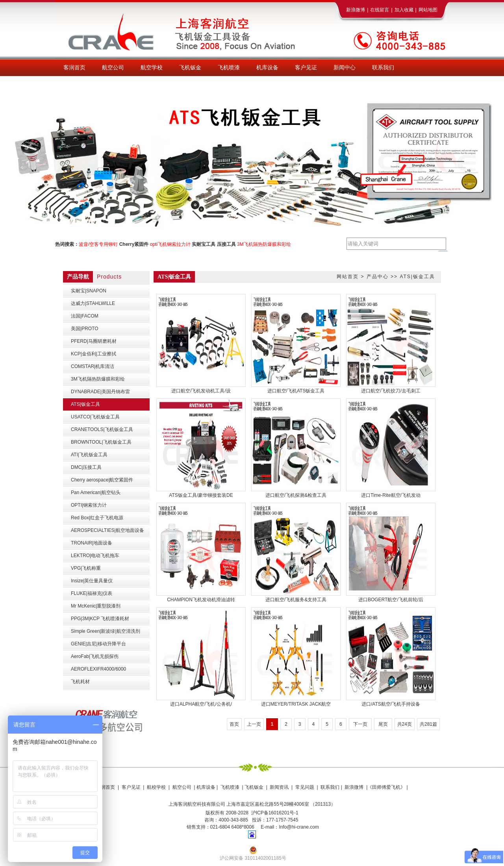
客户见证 (131, 787)
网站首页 (348, 277)
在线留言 (380, 10)
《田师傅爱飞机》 (386, 787)
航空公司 (182, 787)
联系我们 (329, 787)
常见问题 (305, 787)
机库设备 (206, 787)
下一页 (360, 724)
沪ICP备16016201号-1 (275, 813)
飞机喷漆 (230, 787)
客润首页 (106, 787)
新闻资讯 (279, 787)
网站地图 (428, 10)
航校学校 (156, 787)
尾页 (383, 724)
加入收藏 (404, 10)
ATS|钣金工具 (417, 277)
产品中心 (378, 277)
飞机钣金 (254, 787)
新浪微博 (356, 10)
